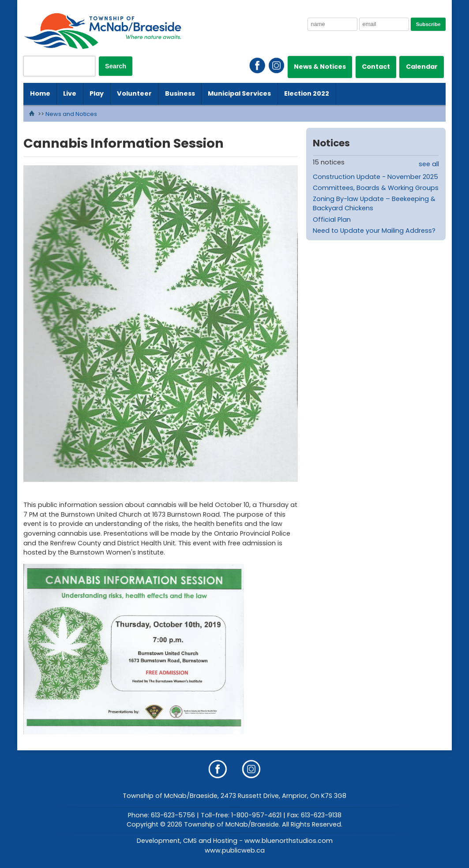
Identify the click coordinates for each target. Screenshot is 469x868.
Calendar (422, 67)
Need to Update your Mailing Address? (374, 231)
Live (70, 93)
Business (180, 93)
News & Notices (320, 67)
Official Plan (332, 220)
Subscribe (428, 24)
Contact (376, 67)
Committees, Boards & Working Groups (376, 188)
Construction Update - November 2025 (375, 177)
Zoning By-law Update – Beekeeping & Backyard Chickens (374, 204)
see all (429, 164)
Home (40, 93)
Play (97, 93)
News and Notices (71, 114)
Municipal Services (239, 93)
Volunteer (134, 93)
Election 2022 (307, 93)
